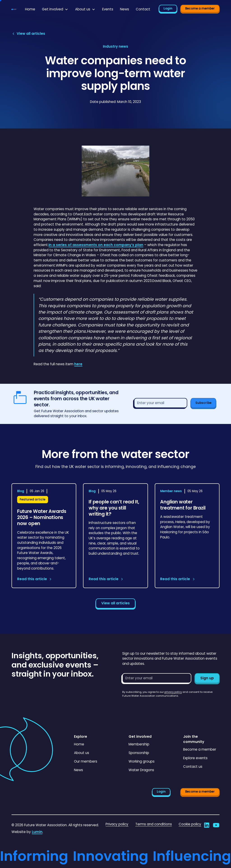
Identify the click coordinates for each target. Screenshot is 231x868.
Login (168, 8)
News (125, 9)
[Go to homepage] (14, 9)
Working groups (142, 761)
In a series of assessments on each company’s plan (96, 245)
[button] (55, 9)
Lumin (37, 832)
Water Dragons (141, 770)
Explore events (195, 758)
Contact (143, 9)
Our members (86, 761)
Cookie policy (190, 824)
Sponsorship (139, 753)
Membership (139, 744)
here (78, 364)
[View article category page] (115, 47)
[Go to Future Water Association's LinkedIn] (207, 825)
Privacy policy (117, 824)
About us (82, 753)
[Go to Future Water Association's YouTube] (216, 825)
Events (108, 9)
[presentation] (157, 707)
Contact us (193, 767)
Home (30, 9)
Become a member (200, 8)
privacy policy (173, 692)
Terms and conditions (154, 824)
